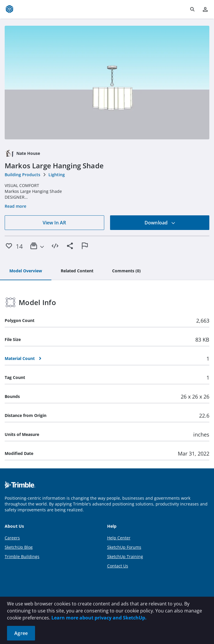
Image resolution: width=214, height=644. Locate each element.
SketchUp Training (125, 556)
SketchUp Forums (124, 547)
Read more (15, 206)
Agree (21, 633)
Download (160, 223)
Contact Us (118, 566)
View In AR (54, 223)
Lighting (57, 175)
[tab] (26, 271)
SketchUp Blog (19, 547)
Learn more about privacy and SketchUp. (99, 618)
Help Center (119, 538)
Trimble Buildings (22, 556)
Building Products (22, 175)
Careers (12, 538)
